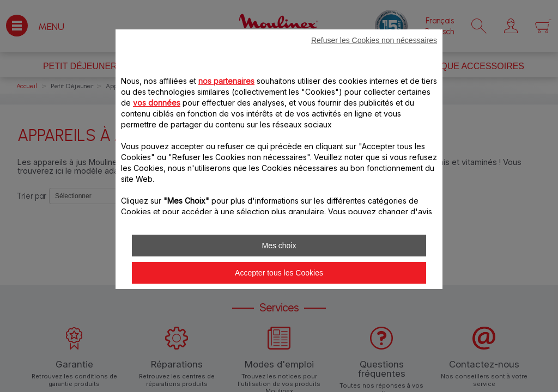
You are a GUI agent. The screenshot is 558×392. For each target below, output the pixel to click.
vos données (157, 103)
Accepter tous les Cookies (279, 273)
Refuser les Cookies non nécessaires (374, 40)
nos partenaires (226, 81)
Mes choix (279, 246)
